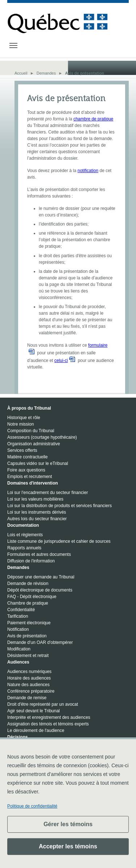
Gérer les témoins (68, 824)
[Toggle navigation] (13, 45)
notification (88, 171)
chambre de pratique (93, 119)
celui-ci (61, 361)
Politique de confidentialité (32, 806)
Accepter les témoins (68, 846)
